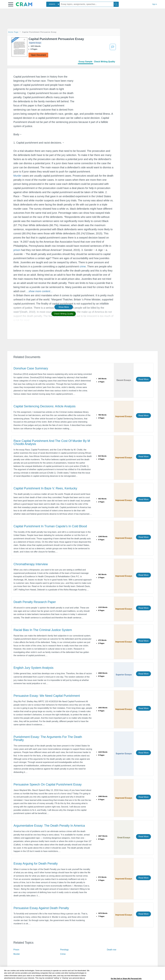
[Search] (116, 4)
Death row (112, 950)
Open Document (38, 55)
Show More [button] (64, 307)
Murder (17, 176)
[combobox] (53, 4)
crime (83, 266)
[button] (11, 4)
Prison (16, 950)
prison (17, 250)
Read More (143, 379)
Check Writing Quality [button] (64, 314)
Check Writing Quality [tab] (105, 62)
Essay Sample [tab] (85, 62)
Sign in (155, 4)
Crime (63, 954)
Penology (64, 950)
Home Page (13, 32)
